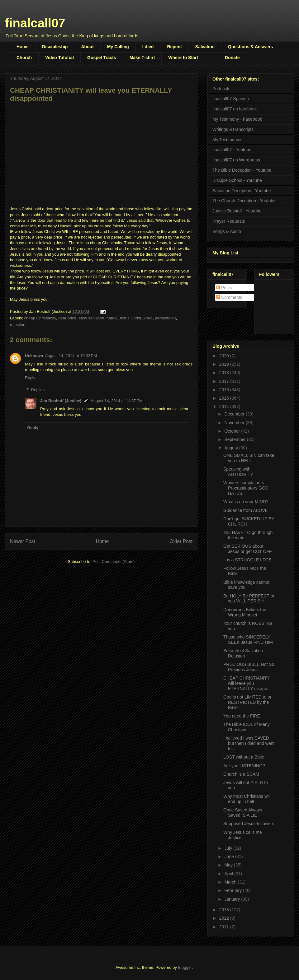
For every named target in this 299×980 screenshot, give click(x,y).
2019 (225, 364)
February (234, 890)
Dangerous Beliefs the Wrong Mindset (245, 612)
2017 (225, 381)
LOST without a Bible (244, 757)
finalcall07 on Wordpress (236, 160)
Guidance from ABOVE (246, 510)
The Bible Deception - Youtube (242, 170)
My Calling (118, 47)
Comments (229, 297)
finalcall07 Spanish (231, 99)
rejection (18, 325)
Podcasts (221, 89)
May (229, 865)
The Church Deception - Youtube (244, 201)
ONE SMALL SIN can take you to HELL (249, 458)
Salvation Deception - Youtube (242, 191)
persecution (165, 318)
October (233, 431)
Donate (232, 58)
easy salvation (91, 318)
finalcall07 (35, 23)
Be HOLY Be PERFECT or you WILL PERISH (249, 599)
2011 (225, 927)
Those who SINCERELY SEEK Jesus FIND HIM (248, 640)
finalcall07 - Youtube (232, 150)
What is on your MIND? (246, 502)
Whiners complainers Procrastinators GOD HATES (246, 488)
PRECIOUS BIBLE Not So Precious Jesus (249, 667)
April (229, 874)
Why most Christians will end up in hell (247, 799)
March (231, 882)
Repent (174, 47)
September (235, 439)
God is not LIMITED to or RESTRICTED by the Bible (247, 702)
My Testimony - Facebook (237, 119)
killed (148, 318)
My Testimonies (227, 140)
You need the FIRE (242, 716)
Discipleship (55, 47)
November (235, 423)
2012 (225, 918)
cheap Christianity (40, 318)
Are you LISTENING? (244, 766)
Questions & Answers (250, 47)
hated (112, 318)
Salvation (205, 47)
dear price (67, 318)
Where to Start (183, 58)
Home (23, 47)
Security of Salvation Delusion (243, 653)
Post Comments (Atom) (114, 562)
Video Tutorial (59, 58)
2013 (225, 910)
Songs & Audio (227, 231)
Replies (38, 390)
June (230, 857)
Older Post (181, 541)
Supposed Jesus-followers (249, 824)
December (235, 414)
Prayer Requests (229, 221)
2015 (225, 398)
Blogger (185, 967)
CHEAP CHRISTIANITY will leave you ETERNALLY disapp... (247, 683)
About (87, 47)
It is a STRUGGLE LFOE (247, 560)
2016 (225, 390)
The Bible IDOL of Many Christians (247, 727)
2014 (225, 406)
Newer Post (23, 541)
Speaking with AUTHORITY (238, 472)
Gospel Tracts (102, 58)
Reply (30, 378)
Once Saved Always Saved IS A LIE (243, 813)
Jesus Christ (130, 318)
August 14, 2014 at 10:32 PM (71, 356)
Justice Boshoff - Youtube (237, 211)
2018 (225, 373)
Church (24, 58)
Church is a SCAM (241, 774)
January (233, 899)
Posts (224, 288)
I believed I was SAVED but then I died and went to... (249, 743)
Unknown (34, 356)
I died (148, 47)
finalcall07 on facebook (235, 109)
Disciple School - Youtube (237, 180)
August (232, 448)
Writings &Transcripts (233, 129)
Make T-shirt (142, 58)
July (229, 848)
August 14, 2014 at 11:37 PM (117, 401)
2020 (225, 356)
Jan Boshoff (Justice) (61, 401)
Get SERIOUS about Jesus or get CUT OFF (248, 549)
